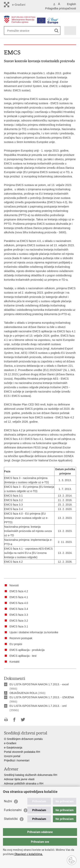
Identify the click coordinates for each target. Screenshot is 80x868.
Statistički (11, 819)
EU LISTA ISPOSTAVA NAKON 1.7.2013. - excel (39, 684)
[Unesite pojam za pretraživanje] (21, 31)
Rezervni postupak (21, 638)
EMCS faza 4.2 (19, 591)
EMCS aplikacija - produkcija (27, 650)
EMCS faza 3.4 (19, 609)
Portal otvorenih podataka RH (22, 752)
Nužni (8, 801)
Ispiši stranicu (6, 720)
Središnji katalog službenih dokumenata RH (31, 775)
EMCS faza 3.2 (19, 621)
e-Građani (10, 743)
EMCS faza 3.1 (19, 626)
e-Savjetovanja (13, 748)
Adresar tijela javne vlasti (19, 779)
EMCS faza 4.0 (19, 603)
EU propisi (16, 644)
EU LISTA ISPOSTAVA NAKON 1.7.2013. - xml (38, 706)
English (72, 4)
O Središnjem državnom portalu (23, 739)
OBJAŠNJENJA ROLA (23, 693)
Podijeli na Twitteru (23, 720)
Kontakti (14, 662)
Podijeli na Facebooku (14, 720)
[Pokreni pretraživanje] (57, 31)
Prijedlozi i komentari (17, 760)
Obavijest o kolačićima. (28, 854)
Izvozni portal (12, 756)
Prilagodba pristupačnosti (60, 8)
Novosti (14, 585)
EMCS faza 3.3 (19, 615)
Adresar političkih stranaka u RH (24, 784)
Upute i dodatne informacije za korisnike (34, 632)
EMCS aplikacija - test (23, 656)
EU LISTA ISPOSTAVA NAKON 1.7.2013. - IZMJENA (42, 697)
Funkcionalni (13, 810)
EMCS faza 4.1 (19, 597)
